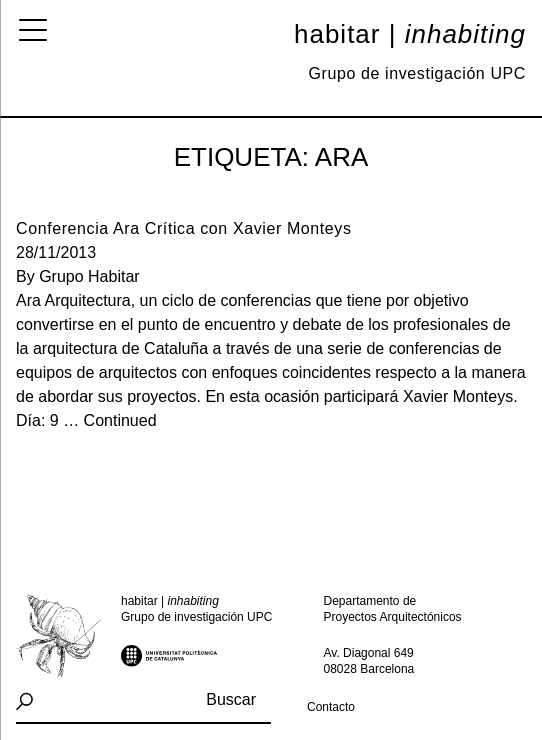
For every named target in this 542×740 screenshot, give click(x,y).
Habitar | (410, 34)
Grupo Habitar (89, 276)
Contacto (331, 707)
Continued (120, 420)
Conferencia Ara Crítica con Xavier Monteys (184, 228)
